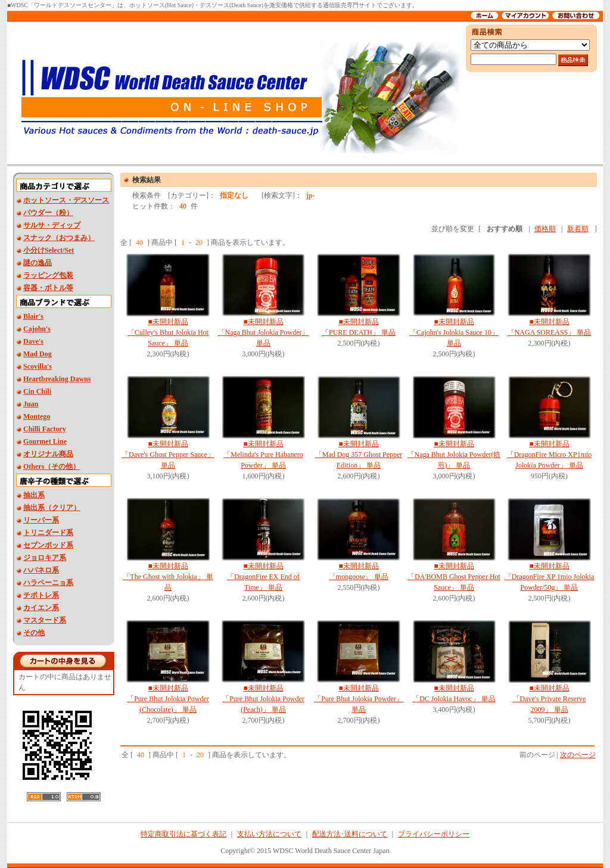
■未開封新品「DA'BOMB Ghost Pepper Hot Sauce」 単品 (454, 577)
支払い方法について (269, 834)
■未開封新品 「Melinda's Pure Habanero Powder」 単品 (263, 455)
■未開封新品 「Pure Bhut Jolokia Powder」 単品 (359, 699)
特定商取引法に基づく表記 (183, 834)
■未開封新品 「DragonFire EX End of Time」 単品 (263, 577)
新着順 (578, 229)
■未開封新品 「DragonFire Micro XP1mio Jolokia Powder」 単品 (550, 455)
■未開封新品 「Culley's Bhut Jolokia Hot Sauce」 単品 (168, 332)
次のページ (578, 755)
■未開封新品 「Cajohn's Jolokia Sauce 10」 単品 (454, 332)
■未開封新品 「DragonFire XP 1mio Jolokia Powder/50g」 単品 (550, 577)
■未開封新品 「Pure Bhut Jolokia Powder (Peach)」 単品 (263, 699)
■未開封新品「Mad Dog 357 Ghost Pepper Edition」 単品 (359, 455)
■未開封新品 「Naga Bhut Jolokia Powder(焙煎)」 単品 (454, 455)
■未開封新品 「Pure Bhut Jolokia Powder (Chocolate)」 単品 (168, 699)
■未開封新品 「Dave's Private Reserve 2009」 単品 (550, 699)
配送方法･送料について (350, 834)
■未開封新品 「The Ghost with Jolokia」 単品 (168, 577)
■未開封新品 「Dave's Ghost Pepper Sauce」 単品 (168, 455)
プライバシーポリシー (434, 834)
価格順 (545, 229)
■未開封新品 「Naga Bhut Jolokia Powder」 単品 (264, 332)
